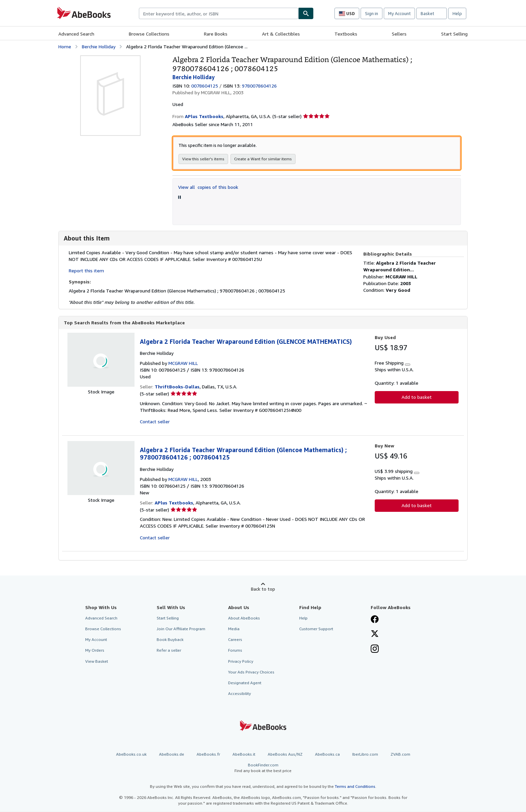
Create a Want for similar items (263, 159)
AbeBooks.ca (327, 754)
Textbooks (346, 34)
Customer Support (316, 629)
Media (234, 629)
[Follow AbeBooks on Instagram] (375, 650)
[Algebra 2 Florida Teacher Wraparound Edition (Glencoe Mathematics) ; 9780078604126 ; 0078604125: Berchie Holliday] (110, 59)
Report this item (86, 270)
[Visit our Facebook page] (375, 620)
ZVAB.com (400, 754)
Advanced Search (76, 34)
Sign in (372, 13)
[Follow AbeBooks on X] (375, 635)
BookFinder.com (263, 768)
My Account (399, 13)
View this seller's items (203, 159)
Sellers (399, 34)
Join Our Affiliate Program (181, 629)
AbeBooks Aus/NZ (285, 754)
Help (457, 13)
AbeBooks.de (172, 754)
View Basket (97, 662)
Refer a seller (169, 651)
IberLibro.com (365, 754)
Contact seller (155, 422)
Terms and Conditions (355, 787)
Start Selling (454, 34)
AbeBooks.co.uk (131, 754)
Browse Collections (149, 34)
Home (65, 46)
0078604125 (205, 86)
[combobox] (219, 13)
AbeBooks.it (244, 754)
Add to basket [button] (417, 397)
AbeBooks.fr (208, 754)
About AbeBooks (244, 618)
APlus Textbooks (174, 503)
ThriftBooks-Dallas (177, 387)
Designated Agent (245, 683)
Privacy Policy (241, 662)
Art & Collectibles (281, 34)
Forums (235, 651)
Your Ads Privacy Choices (251, 672)
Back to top (263, 589)
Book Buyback (170, 640)
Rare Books (216, 34)
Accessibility (240, 694)
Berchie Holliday (99, 46)
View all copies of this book (208, 187)
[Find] (306, 13)
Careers (235, 640)
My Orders (95, 651)
